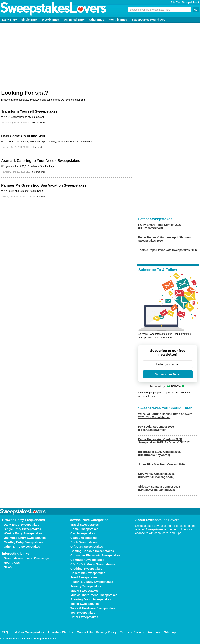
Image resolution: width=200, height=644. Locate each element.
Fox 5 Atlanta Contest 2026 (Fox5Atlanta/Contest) (156, 428)
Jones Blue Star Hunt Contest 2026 (161, 464)
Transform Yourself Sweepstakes (29, 111)
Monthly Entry (118, 20)
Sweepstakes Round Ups (148, 20)
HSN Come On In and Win (23, 136)
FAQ (5, 632)
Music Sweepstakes (84, 590)
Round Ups (12, 562)
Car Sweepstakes (83, 533)
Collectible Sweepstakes (88, 573)
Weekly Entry (51, 20)
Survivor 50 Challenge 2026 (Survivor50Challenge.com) (156, 475)
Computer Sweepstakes (87, 560)
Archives (154, 632)
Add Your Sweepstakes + (185, 2)
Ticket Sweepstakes (84, 604)
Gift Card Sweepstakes (87, 546)
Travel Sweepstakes (85, 524)
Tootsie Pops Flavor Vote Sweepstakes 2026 (167, 250)
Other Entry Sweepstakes (22, 546)
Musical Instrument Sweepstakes (94, 595)
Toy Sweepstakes (83, 612)
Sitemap (170, 632)
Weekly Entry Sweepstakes (23, 533)
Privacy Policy (106, 632)
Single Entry (29, 20)
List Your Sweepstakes (28, 632)
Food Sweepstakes (84, 577)
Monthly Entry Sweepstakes (24, 542)
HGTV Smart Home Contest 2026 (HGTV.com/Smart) (160, 226)
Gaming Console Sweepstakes (92, 551)
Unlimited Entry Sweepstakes (25, 538)
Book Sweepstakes (84, 542)
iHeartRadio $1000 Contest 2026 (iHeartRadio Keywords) (159, 453)
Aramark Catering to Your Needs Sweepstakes (41, 161)
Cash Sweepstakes (84, 538)
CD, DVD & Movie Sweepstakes (93, 564)
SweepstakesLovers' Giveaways (27, 558)
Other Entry (97, 20)
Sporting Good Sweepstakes (91, 599)
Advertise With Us (60, 632)
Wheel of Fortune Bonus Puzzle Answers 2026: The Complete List (165, 416)
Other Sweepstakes (84, 617)
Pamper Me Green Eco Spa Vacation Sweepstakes (44, 185)
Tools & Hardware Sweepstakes (93, 608)
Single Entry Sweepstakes (22, 529)
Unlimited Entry (74, 20)
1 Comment (36, 147)
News (8, 567)
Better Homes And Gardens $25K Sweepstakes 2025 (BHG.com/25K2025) (164, 441)
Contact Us (85, 632)
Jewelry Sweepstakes (86, 586)
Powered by (167, 386)
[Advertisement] (100, 55)
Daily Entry (9, 20)
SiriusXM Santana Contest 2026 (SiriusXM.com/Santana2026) (159, 488)
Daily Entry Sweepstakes (21, 524)
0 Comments (39, 122)
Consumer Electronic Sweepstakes (95, 555)
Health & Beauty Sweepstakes (92, 582)
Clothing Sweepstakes (86, 568)
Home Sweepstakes (84, 529)
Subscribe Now (168, 374)
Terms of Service (132, 632)
